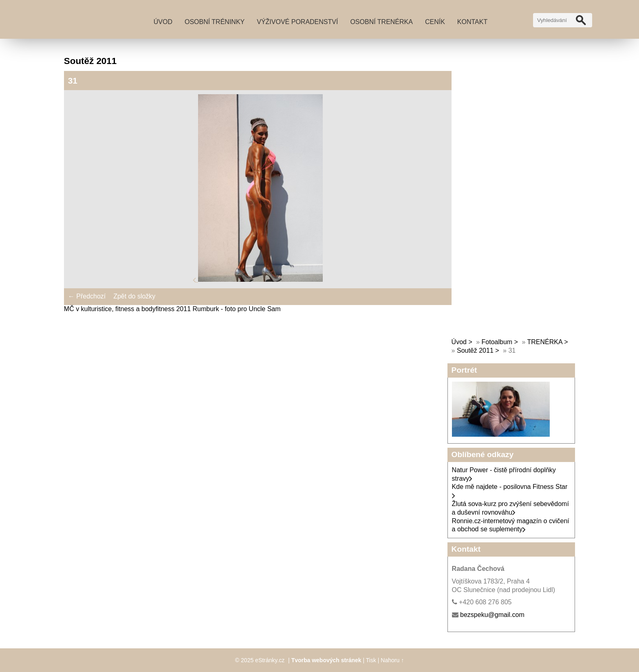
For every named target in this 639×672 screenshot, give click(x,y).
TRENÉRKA (544, 342)
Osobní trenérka (381, 22)
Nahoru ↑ (392, 660)
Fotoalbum (497, 342)
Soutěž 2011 (475, 350)
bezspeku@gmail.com (492, 615)
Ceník (435, 22)
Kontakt (472, 22)
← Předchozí (87, 296)
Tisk (371, 660)
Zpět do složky (134, 296)
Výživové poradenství (297, 22)
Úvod (163, 22)
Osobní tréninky (215, 22)
